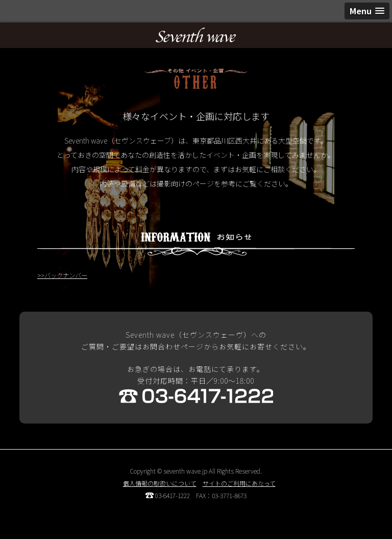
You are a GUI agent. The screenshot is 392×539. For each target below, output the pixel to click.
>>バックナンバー (62, 275)
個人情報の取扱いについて (160, 483)
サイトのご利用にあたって (239, 483)
